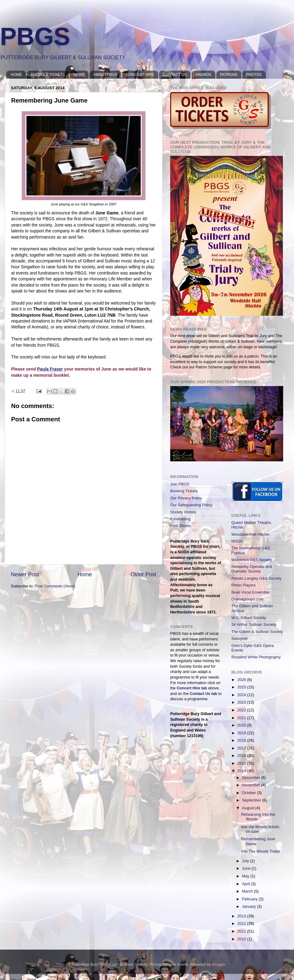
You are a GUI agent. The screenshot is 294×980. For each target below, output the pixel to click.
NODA (237, 541)
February (250, 899)
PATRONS (229, 75)
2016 (242, 756)
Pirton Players (244, 585)
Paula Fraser (50, 369)
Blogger (219, 965)
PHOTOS (254, 75)
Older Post (143, 574)
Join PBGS (180, 484)
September (252, 800)
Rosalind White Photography (256, 657)
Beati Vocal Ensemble (251, 592)
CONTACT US (175, 75)
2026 (242, 680)
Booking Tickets (184, 491)
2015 (242, 763)
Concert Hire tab (192, 688)
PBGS (35, 36)
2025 (242, 687)
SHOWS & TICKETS (48, 75)
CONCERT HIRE (140, 75)
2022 (242, 710)
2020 (242, 725)
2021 (242, 718)
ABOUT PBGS (105, 75)
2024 (242, 695)
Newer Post (25, 574)
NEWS (79, 75)
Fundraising (180, 519)
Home (85, 574)
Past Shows (181, 526)
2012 (242, 924)
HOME (16, 75)
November (252, 785)
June (247, 868)
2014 (242, 771)
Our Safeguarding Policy (191, 505)
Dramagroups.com (248, 599)
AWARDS (203, 75)
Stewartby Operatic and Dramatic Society (252, 569)
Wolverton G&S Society (252, 560)
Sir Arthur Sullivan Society (254, 625)
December (252, 778)
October (249, 793)
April (246, 884)
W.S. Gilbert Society (249, 618)
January (249, 907)
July (246, 861)
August (249, 808)
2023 (242, 702)
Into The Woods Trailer (261, 851)
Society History (183, 512)
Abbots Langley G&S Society (257, 578)
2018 (242, 740)
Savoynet (240, 639)
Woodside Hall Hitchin (251, 534)
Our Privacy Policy (186, 498)
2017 (242, 748)
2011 (242, 931)
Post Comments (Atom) (55, 586)
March (248, 891)
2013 (242, 916)
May (246, 876)
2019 (242, 733)
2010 (242, 939)
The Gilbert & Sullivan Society (257, 632)
